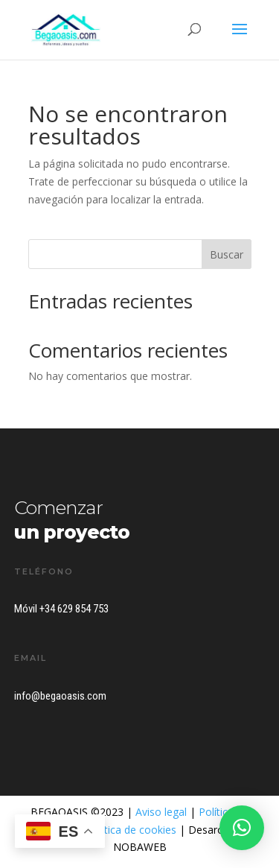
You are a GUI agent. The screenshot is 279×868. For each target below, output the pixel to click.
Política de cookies (131, 830)
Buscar (227, 254)
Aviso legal (161, 812)
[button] (242, 828)
